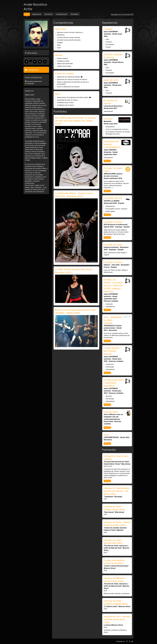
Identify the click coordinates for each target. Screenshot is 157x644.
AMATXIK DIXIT (111, 80)
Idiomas (59, 55)
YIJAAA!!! (108, 29)
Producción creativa (64, 74)
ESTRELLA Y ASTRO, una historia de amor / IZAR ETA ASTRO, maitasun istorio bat (113, 286)
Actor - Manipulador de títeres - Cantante (113, 320)
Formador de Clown (113, 222)
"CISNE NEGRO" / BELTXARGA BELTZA (112, 351)
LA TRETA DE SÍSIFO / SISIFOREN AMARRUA (114, 383)
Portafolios (60, 112)
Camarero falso (111, 412)
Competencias (63, 23)
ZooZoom (108, 119)
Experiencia (110, 23)
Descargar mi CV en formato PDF (122, 14)
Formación (109, 450)
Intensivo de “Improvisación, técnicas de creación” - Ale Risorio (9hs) (117, 491)
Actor (106, 435)
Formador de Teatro (113, 262)
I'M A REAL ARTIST (113, 199)
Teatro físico (61, 29)
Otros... (59, 94)
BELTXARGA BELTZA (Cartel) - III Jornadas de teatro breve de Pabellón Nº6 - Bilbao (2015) (76, 121)
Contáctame (33, 70)
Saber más (107, 161)
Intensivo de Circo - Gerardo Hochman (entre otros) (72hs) (117, 620)
